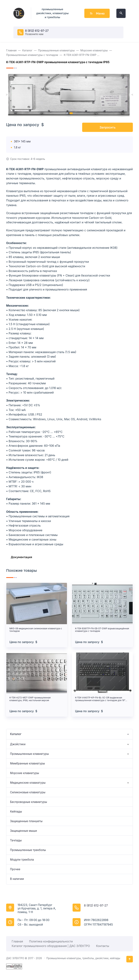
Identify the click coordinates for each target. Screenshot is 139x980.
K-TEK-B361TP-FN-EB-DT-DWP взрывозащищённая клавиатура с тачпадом (102, 630)
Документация (21, 557)
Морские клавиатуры (24, 773)
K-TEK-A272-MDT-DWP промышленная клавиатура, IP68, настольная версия (30, 699)
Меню (97, 13)
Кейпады (16, 812)
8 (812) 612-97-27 (37, 31)
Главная (17, 941)
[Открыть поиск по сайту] (121, 13)
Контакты (103, 946)
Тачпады (16, 840)
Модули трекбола (22, 860)
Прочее (15, 869)
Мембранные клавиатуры (27, 763)
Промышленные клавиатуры (29, 754)
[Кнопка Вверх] (130, 959)
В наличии (17, 879)
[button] (67, 113)
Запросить (108, 127)
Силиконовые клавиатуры (28, 792)
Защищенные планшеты (26, 821)
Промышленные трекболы (28, 850)
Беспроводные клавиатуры (28, 802)
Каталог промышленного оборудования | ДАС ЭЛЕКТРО (51, 946)
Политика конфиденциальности (51, 941)
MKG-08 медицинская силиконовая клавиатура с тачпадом (36, 630)
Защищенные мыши (23, 831)
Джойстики (18, 744)
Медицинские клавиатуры (28, 783)
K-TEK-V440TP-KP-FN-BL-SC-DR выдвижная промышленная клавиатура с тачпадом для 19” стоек (100, 699)
